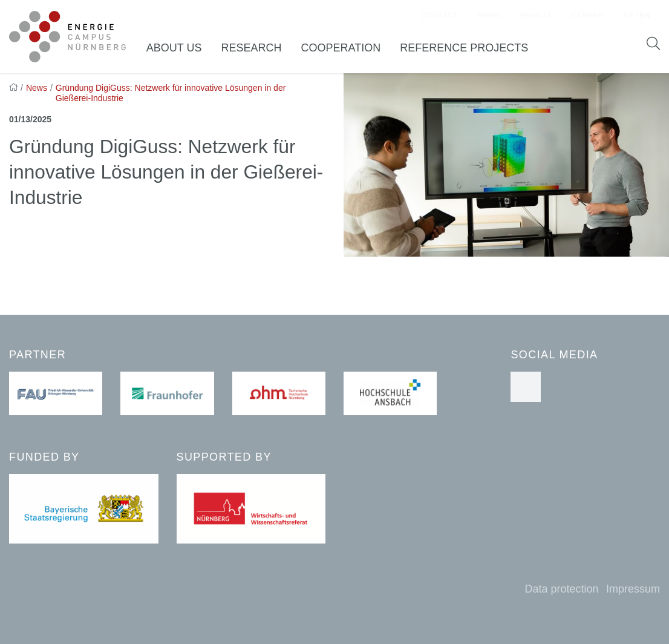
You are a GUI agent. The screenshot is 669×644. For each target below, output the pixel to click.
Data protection (561, 589)
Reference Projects (464, 48)
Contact (440, 15)
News (490, 15)
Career (588, 15)
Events (537, 15)
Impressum (633, 589)
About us (174, 48)
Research (251, 48)
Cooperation (341, 48)
